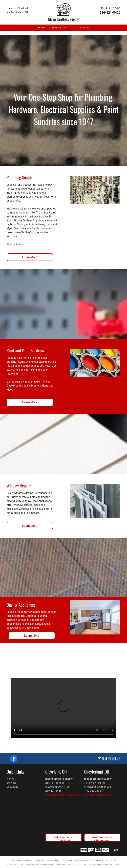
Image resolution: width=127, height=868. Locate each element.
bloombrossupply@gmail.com (63, 795)
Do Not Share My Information (37, 860)
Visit (48, 189)
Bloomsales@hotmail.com (100, 795)
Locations (12, 787)
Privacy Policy (15, 860)
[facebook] (14, 759)
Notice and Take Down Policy (81, 860)
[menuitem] (42, 28)
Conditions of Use (59, 860)
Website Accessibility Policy (106, 860)
